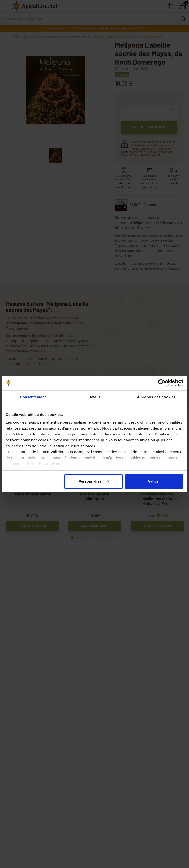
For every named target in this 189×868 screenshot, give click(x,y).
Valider (154, 481)
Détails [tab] (94, 397)
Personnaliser (94, 481)
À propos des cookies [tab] (156, 397)
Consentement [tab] (33, 397)
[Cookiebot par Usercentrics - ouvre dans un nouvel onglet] (162, 383)
